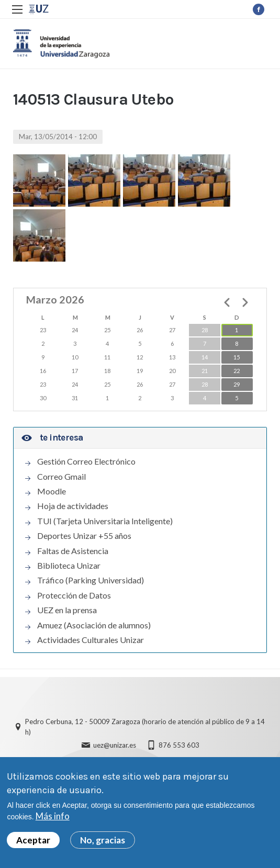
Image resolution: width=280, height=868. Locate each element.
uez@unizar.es (115, 746)
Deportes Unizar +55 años (84, 536)
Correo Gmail (61, 477)
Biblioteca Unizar (69, 566)
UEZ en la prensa (67, 610)
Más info (53, 819)
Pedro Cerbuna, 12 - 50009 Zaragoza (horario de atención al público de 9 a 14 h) (145, 727)
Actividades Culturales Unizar (91, 640)
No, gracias (103, 842)
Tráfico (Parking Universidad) (91, 581)
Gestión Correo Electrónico (86, 461)
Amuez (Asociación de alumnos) (94, 625)
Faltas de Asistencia (73, 551)
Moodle (52, 491)
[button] (39, 181)
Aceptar (33, 842)
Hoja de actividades (73, 506)
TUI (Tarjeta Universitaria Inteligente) (105, 521)
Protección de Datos (74, 595)
